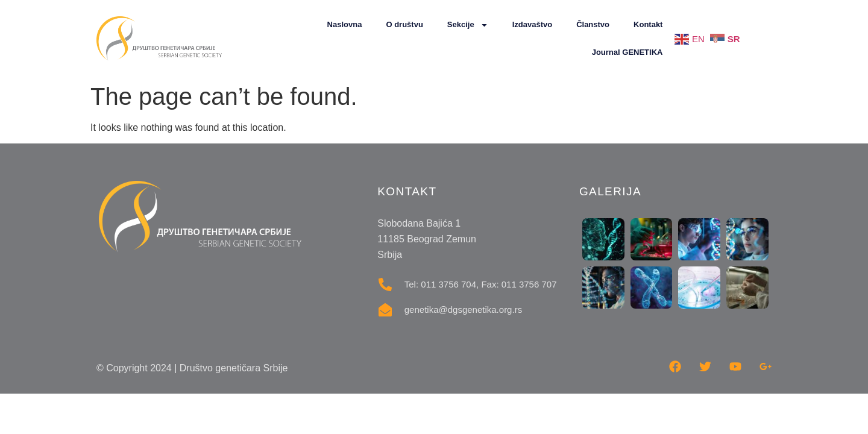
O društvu (404, 24)
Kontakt (648, 24)
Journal (627, 52)
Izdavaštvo (532, 24)
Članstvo (593, 24)
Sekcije (468, 25)
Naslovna (345, 24)
